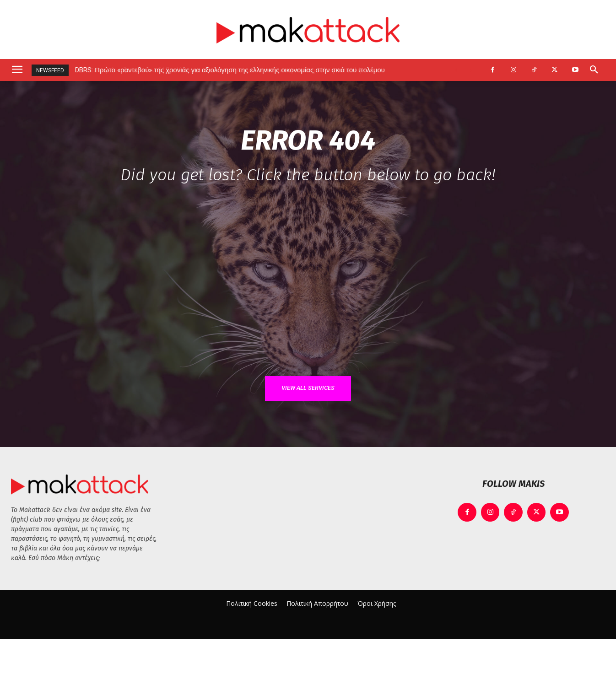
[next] (471, 70)
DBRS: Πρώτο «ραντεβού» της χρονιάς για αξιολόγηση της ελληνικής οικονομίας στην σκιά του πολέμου (230, 70)
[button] (594, 70)
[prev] (456, 70)
